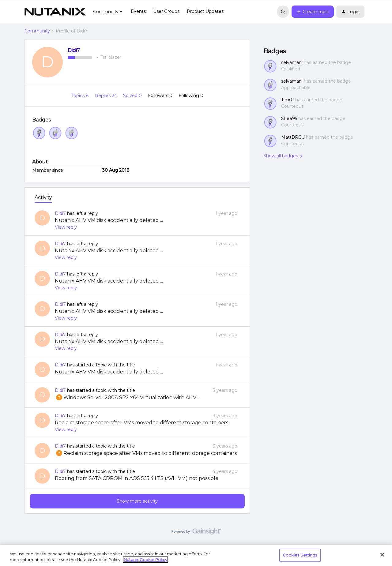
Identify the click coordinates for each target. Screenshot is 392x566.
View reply (66, 227)
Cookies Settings (300, 555)
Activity (43, 197)
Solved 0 (133, 96)
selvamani (292, 62)
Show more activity (137, 501)
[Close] (382, 555)
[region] (196, 555)
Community (37, 31)
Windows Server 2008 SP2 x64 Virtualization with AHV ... (128, 397)
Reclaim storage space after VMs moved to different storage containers (141, 423)
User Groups (166, 11)
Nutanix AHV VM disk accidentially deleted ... (109, 220)
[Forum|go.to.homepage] (55, 12)
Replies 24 (107, 96)
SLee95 (289, 118)
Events (138, 11)
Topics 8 (81, 96)
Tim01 (288, 100)
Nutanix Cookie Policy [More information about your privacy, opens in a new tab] (145, 560)
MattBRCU (293, 137)
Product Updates (205, 11)
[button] (313, 12)
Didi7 (74, 50)
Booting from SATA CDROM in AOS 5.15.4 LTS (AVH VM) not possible (137, 478)
